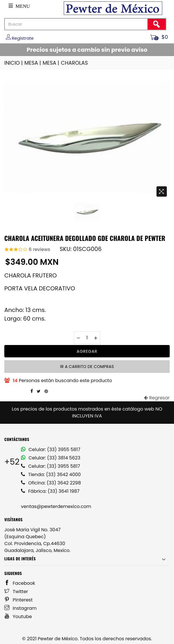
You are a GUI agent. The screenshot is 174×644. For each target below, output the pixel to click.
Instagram (21, 608)
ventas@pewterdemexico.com (56, 506)
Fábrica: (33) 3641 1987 (50, 491)
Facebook (20, 583)
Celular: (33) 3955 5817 (51, 450)
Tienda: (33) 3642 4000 (51, 475)
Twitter (16, 592)
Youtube (18, 617)
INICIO (14, 63)
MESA (33, 63)
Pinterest (19, 600)
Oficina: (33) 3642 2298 (51, 483)
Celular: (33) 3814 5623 (51, 458)
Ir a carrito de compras (87, 367)
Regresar (157, 398)
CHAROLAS (74, 63)
